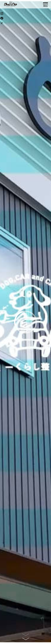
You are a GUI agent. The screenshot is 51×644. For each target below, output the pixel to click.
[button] (45, 5)
